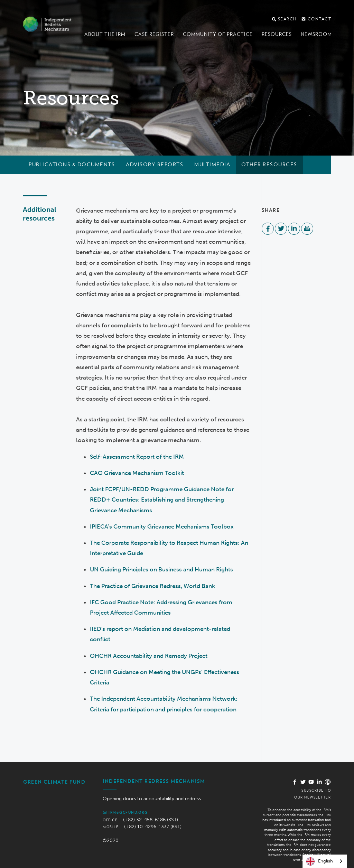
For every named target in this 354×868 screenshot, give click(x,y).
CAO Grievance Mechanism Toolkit (137, 473)
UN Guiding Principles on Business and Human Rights (161, 569)
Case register (154, 34)
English (320, 861)
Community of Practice (218, 34)
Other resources (269, 165)
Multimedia (212, 165)
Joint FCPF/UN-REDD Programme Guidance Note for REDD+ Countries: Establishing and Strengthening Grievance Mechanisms (162, 500)
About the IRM (105, 34)
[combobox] (325, 861)
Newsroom (316, 34)
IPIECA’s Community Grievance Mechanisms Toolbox (162, 526)
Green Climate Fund (54, 782)
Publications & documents (72, 165)
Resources (277, 34)
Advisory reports (155, 165)
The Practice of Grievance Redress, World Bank (152, 586)
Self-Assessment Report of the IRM (137, 457)
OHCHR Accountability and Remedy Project (149, 656)
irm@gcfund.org (125, 812)
